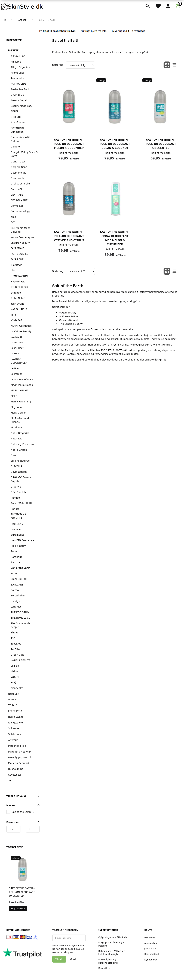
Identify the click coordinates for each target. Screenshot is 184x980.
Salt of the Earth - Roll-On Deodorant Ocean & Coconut (115, 144)
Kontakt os (104, 968)
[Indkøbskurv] (178, 6)
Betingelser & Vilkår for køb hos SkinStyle (111, 953)
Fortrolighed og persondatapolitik (108, 961)
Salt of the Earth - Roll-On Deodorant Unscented (22, 892)
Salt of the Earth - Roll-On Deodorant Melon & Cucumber (69, 144)
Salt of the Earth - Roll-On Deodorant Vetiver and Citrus (69, 236)
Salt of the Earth (69, 153)
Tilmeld (59, 959)
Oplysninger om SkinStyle (113, 937)
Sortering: (58, 65)
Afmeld (73, 959)
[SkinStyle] (22, 6)
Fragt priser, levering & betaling (111, 944)
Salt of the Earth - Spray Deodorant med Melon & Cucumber (115, 238)
